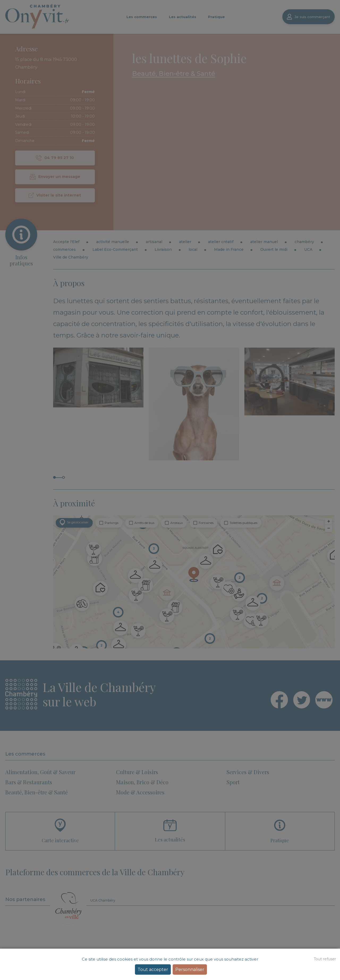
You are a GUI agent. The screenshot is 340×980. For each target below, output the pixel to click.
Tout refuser (325, 959)
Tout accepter (153, 969)
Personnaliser (190, 969)
